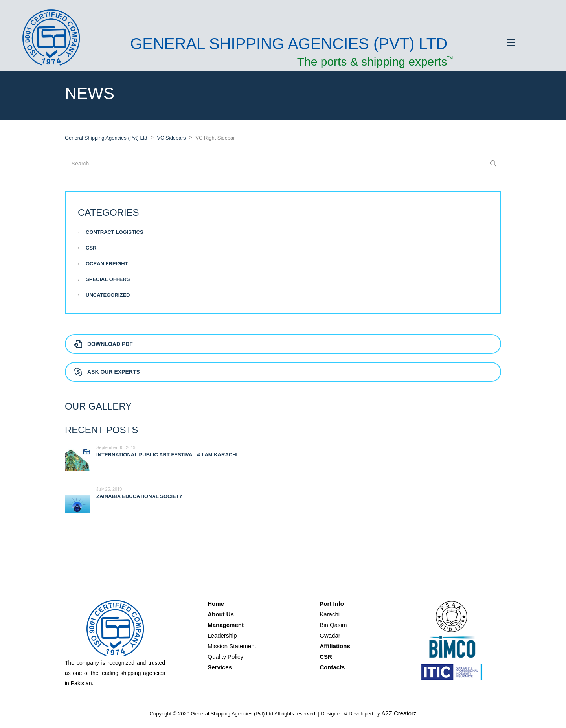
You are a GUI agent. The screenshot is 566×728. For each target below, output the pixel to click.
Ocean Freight (107, 264)
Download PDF (104, 344)
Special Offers (108, 279)
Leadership (222, 635)
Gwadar (330, 635)
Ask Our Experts (107, 372)
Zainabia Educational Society (139, 496)
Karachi (330, 614)
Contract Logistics (115, 232)
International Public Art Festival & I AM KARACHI (167, 455)
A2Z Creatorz (399, 713)
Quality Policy (225, 657)
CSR (91, 248)
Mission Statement (232, 646)
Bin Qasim (333, 625)
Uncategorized (108, 295)
